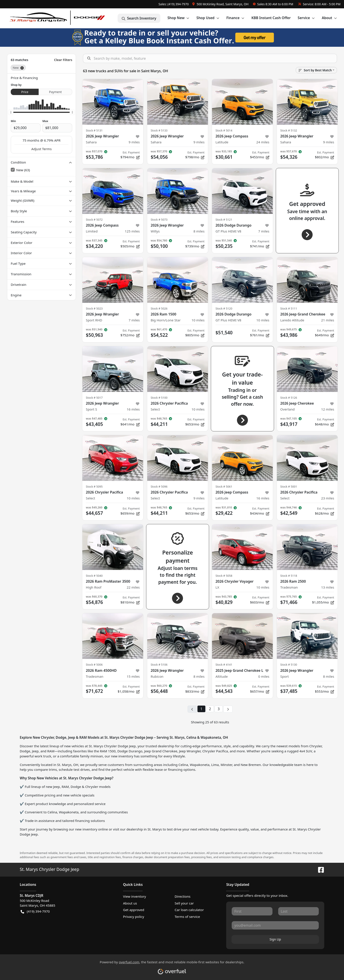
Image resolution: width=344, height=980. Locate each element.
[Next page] (228, 709)
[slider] (11, 112)
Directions (183, 896)
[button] (221, 4)
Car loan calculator (189, 910)
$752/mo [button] (130, 333)
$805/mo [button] (195, 333)
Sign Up (275, 939)
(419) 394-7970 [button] (35, 911)
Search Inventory (139, 18)
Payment (56, 92)
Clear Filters (63, 60)
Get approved (134, 910)
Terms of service (187, 917)
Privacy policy (134, 917)
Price (25, 92)
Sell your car (184, 903)
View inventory (135, 896)
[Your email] (275, 925)
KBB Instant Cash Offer (271, 18)
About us (130, 903)
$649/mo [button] (324, 333)
